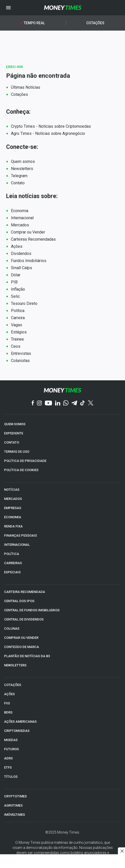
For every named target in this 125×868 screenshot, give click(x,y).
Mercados (20, 225)
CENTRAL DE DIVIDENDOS (24, 619)
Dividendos (21, 254)
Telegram (19, 176)
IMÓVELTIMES (15, 815)
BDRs (8, 712)
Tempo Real (34, 23)
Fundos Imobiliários (29, 261)
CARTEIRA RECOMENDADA (25, 592)
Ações (17, 246)
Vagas (17, 325)
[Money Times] (63, 8)
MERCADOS (13, 499)
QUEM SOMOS (15, 424)
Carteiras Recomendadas (33, 239)
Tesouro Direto (24, 303)
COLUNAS (12, 629)
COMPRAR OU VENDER (21, 638)
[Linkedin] (58, 403)
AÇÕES (9, 694)
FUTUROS (11, 749)
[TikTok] (83, 403)
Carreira (18, 318)
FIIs (7, 703)
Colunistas (20, 361)
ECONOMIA (13, 517)
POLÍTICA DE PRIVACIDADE (25, 461)
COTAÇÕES (13, 685)
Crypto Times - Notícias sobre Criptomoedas (51, 126)
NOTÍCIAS (12, 490)
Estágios (19, 332)
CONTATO (12, 442)
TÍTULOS (11, 777)
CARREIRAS (13, 563)
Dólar (16, 275)
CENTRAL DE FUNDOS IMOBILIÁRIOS (32, 610)
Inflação (18, 289)
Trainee (17, 339)
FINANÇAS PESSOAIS (20, 535)
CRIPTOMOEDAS (17, 731)
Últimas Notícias (26, 87)
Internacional (22, 218)
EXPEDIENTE (14, 433)
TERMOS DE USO (17, 452)
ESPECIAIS (12, 572)
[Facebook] (33, 403)
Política (18, 311)
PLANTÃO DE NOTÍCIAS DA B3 (27, 656)
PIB (14, 282)
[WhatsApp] (66, 403)
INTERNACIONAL (17, 545)
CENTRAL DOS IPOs (19, 601)
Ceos (16, 346)
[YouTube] (48, 403)
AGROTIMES (13, 805)
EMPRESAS (13, 508)
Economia (20, 211)
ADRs (8, 758)
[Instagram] (39, 403)
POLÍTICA (12, 554)
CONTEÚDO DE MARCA (22, 647)
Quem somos (23, 161)
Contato (18, 183)
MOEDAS (11, 740)
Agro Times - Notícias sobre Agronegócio (48, 133)
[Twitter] (91, 403)
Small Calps (22, 268)
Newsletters (22, 169)
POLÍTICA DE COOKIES (21, 470)
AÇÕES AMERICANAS (20, 722)
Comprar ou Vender (28, 232)
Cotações (95, 23)
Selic (15, 296)
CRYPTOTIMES (15, 796)
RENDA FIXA (13, 526)
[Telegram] (74, 403)
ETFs (8, 767)
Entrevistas (21, 353)
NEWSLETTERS (15, 665)
